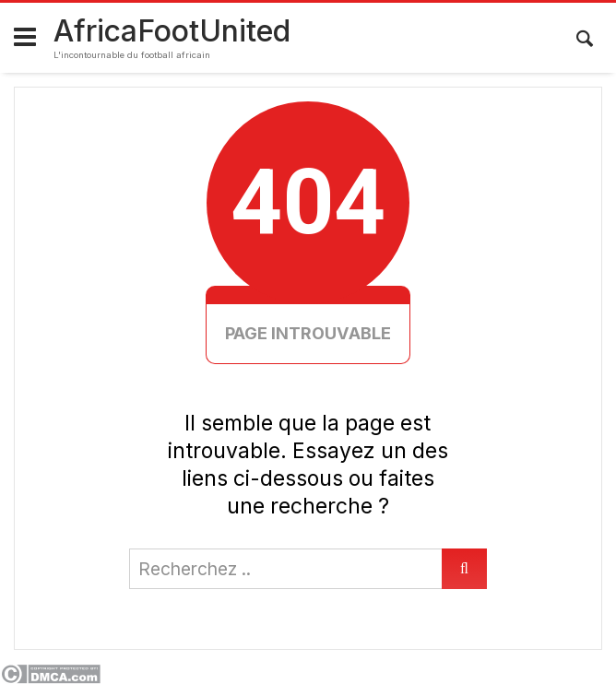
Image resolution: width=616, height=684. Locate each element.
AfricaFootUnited (172, 31)
